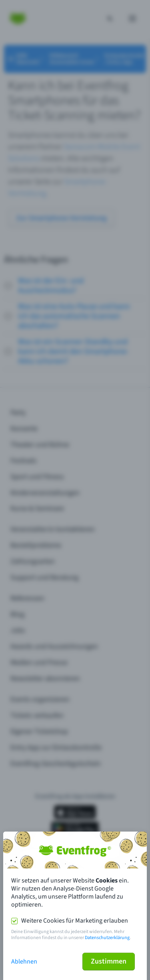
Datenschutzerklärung (107, 938)
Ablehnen (24, 962)
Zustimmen (109, 961)
